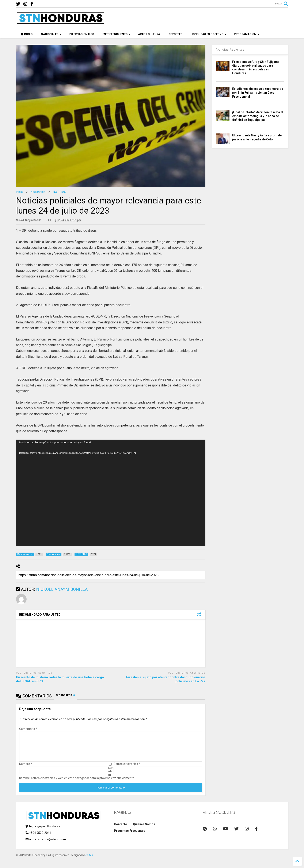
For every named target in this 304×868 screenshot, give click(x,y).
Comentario (28, 729)
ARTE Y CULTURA (149, 34)
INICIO (26, 34)
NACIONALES (51, 34)
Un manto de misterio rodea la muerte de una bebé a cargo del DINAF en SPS (60, 679)
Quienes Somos (144, 829)
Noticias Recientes (230, 50)
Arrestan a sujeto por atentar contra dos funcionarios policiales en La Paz (166, 679)
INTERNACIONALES (81, 34)
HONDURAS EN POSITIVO (209, 34)
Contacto (121, 829)
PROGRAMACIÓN (247, 34)
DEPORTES (175, 34)
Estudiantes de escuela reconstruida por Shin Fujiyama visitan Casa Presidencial (258, 93)
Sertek (89, 860)
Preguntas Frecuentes (130, 836)
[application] (111, 493)
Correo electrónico (127, 769)
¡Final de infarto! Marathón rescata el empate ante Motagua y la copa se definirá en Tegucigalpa (258, 116)
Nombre (26, 769)
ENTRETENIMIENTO (117, 34)
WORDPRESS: (65, 695)
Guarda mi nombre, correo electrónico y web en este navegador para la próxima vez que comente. (77, 778)
